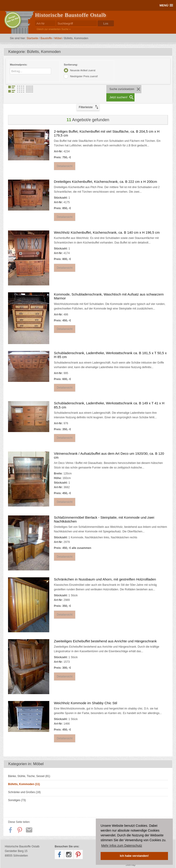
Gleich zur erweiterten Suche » (54, 29)
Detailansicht (65, 158)
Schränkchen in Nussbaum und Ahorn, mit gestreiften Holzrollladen (105, 571)
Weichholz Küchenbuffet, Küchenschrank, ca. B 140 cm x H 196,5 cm (107, 224)
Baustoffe (46, 38)
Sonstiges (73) (17, 792)
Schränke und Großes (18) (24, 784)
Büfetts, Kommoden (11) (24, 776)
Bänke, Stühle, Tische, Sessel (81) (29, 768)
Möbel (58, 38)
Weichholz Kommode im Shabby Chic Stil (85, 695)
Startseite (32, 38)
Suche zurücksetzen (121, 89)
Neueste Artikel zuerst (83, 70)
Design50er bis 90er (13, 19)
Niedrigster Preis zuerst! (84, 76)
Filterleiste (86, 99)
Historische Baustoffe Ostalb (71, 15)
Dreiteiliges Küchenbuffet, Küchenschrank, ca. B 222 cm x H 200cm (105, 173)
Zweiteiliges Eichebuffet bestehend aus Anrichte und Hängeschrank (105, 633)
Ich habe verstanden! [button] (134, 856)
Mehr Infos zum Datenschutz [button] (122, 846)
